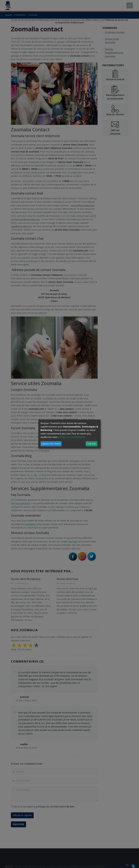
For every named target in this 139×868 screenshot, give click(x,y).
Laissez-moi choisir (51, 444)
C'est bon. (91, 444)
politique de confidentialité (71, 437)
